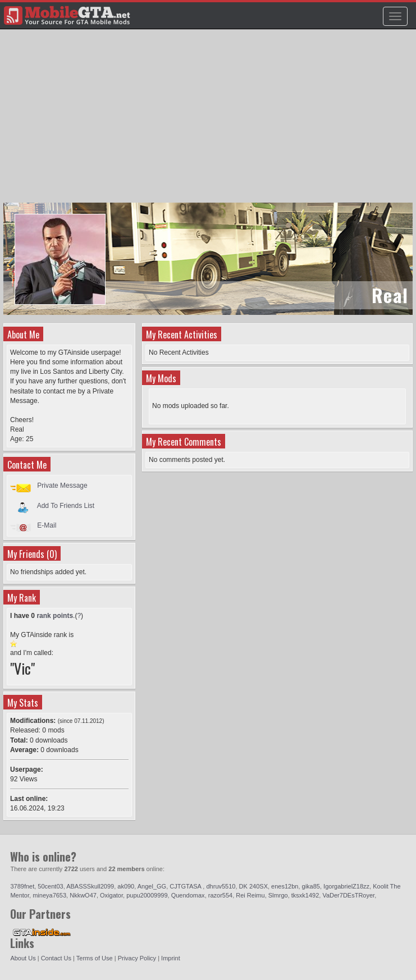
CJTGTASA (186, 886)
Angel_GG (152, 886)
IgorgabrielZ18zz (346, 886)
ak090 (126, 886)
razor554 (220, 895)
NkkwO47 (83, 895)
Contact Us (56, 958)
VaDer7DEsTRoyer (348, 895)
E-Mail (47, 525)
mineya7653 (49, 895)
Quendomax (188, 895)
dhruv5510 (221, 886)
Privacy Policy (137, 958)
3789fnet (22, 886)
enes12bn (285, 886)
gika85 (311, 886)
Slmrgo (278, 895)
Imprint (171, 958)
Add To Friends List (66, 505)
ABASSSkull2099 (90, 886)
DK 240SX (253, 886)
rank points (55, 616)
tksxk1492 (305, 895)
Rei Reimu (250, 895)
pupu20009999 (147, 895)
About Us (23, 958)
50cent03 (50, 886)
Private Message (62, 486)
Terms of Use (95, 958)
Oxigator (111, 895)
